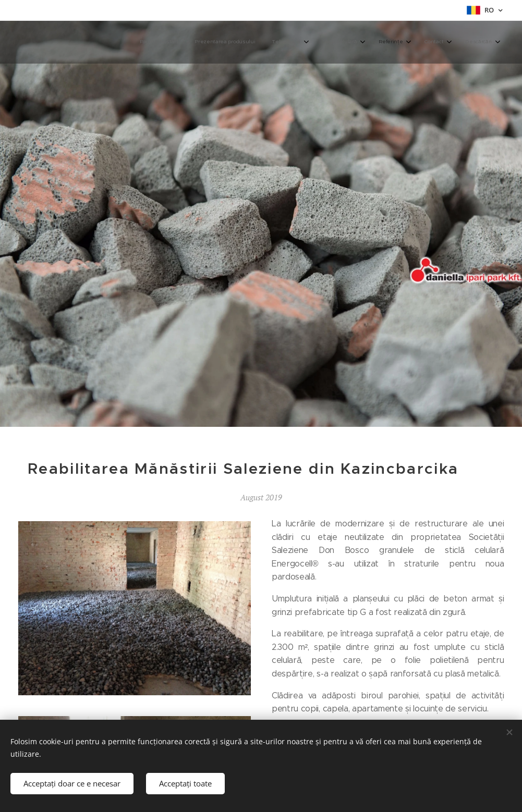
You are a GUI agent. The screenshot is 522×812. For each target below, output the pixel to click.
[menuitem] (374, 42)
